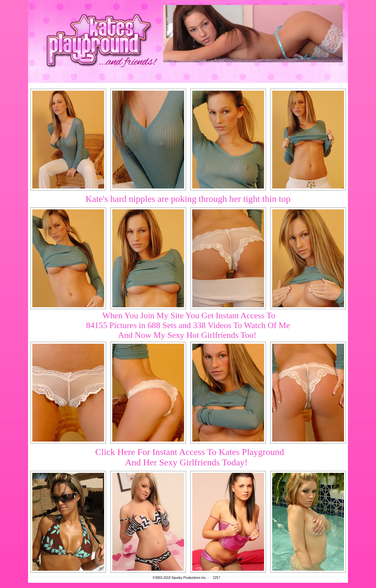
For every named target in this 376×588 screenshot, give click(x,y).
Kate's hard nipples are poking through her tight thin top (188, 199)
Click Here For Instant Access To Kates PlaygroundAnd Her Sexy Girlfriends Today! (190, 457)
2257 (216, 578)
